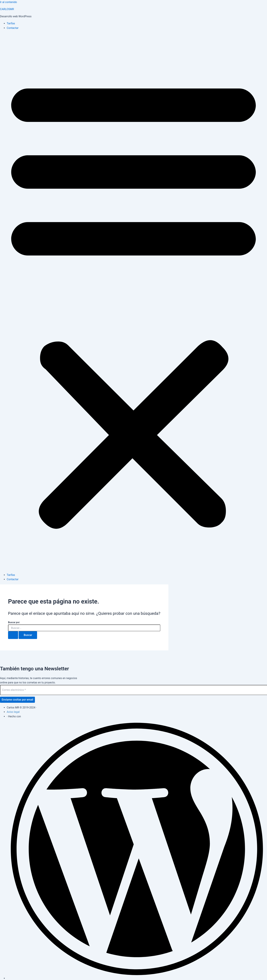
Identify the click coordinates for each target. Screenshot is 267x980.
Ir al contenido (8, 2)
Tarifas (11, 23)
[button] (133, 302)
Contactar (13, 28)
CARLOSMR (7, 9)
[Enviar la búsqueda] (13, 635)
